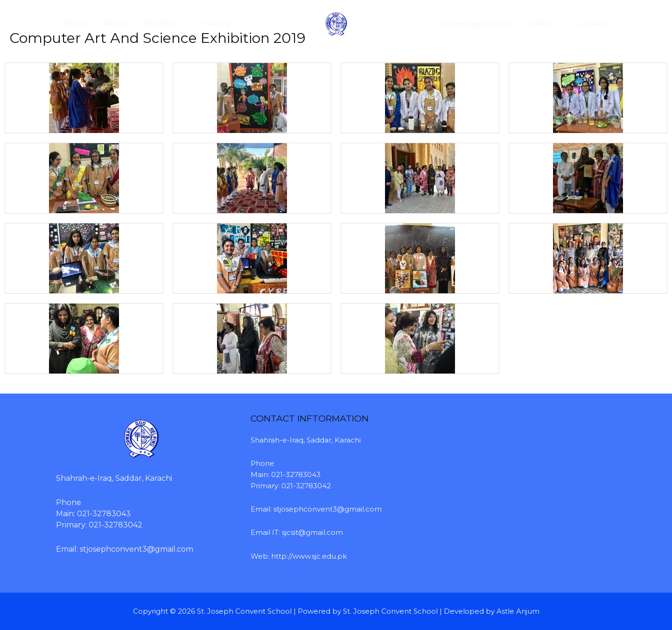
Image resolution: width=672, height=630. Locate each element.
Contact (594, 24)
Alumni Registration (478, 24)
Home (75, 24)
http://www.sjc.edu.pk (309, 556)
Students (157, 24)
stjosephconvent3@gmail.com (136, 549)
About (113, 24)
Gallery (544, 24)
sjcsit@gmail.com (312, 532)
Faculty (210, 24)
